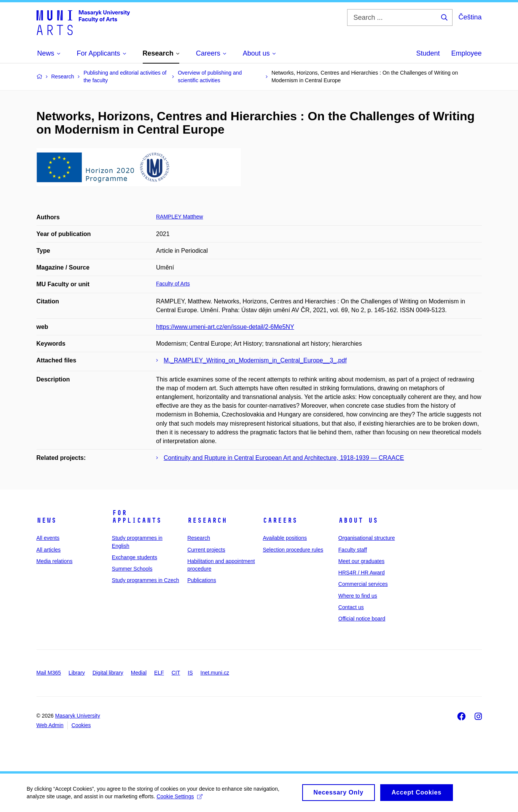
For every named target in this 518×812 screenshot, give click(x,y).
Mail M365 (49, 673)
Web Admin (50, 725)
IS (190, 673)
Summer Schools (132, 569)
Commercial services (363, 584)
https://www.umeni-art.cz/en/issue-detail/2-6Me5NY (225, 327)
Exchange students (135, 557)
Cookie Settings (179, 799)
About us (358, 520)
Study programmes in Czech (146, 580)
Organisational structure (367, 538)
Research (207, 520)
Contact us (351, 607)
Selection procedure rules (293, 550)
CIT (176, 673)
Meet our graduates (361, 561)
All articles (49, 550)
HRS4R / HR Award (362, 573)
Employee (466, 53)
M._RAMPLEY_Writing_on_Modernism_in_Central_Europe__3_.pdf (255, 360)
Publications (202, 580)
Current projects (206, 550)
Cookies (81, 725)
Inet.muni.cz (215, 673)
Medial (139, 673)
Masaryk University (78, 716)
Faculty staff (353, 550)
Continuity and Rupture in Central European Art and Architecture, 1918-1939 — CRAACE (284, 458)
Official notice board (362, 619)
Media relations (55, 561)
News (46, 520)
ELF (159, 673)
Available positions (285, 538)
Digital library (108, 673)
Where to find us (358, 596)
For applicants (137, 517)
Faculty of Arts (173, 284)
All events (48, 538)
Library (77, 673)
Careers (280, 520)
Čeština (470, 17)
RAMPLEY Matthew (179, 217)
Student (428, 53)
